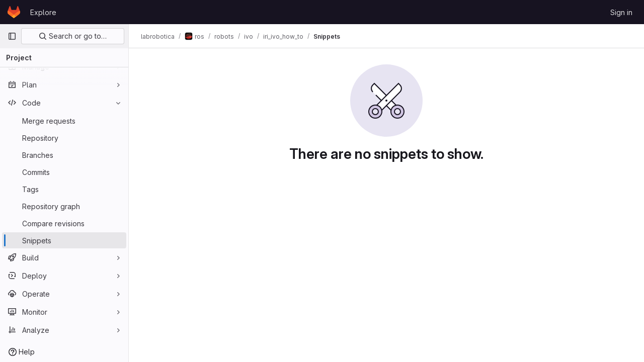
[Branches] (64, 155)
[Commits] (64, 172)
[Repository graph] (64, 206)
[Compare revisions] (64, 223)
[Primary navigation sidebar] (12, 36)
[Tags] (64, 189)
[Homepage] (14, 12)
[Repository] (64, 138)
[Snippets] (64, 240)
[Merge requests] (64, 121)
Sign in (621, 12)
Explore (43, 12)
